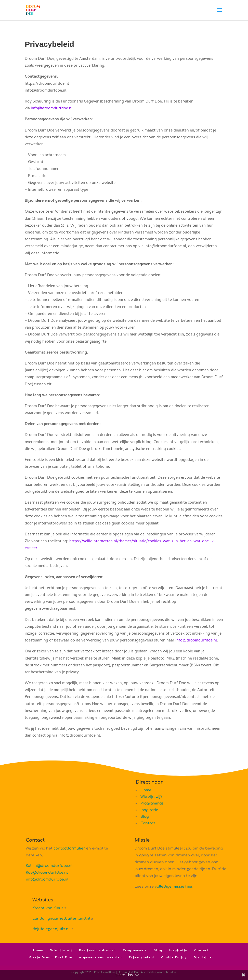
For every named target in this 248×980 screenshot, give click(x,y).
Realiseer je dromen (97, 951)
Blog (145, 817)
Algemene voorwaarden (101, 958)
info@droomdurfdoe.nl (52, 109)
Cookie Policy (174, 958)
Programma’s (135, 951)
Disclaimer (204, 958)
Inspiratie (149, 810)
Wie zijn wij (61, 951)
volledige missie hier (174, 887)
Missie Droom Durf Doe (50, 958)
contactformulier (69, 848)
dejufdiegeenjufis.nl (51, 929)
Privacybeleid (142, 958)
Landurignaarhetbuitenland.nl (61, 919)
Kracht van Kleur (48, 908)
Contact (148, 823)
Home (146, 790)
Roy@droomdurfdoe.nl (47, 873)
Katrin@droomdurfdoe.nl (49, 866)
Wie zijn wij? (151, 797)
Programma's (152, 803)
